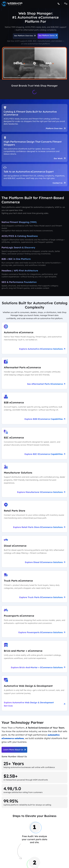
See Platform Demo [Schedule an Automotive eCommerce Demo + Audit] (48, 35)
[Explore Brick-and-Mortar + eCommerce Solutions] (34, 658)
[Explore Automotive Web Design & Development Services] (34, 695)
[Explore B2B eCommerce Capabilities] (34, 410)
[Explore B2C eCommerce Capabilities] (34, 445)
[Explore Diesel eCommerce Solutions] (34, 553)
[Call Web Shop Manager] (60, 4)
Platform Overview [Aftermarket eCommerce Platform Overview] (55, 129)
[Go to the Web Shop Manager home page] (12, 4)
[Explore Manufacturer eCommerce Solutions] (34, 481)
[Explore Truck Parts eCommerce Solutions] (34, 588)
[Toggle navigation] (65, 4)
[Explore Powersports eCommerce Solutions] (34, 623)
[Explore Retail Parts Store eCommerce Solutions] (34, 518)
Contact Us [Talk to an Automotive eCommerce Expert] (59, 184)
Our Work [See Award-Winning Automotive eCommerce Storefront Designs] (59, 159)
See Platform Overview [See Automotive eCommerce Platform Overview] (25, 36)
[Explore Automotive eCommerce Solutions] (34, 339)
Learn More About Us (14, 751)
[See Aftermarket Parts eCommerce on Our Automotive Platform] (34, 375)
